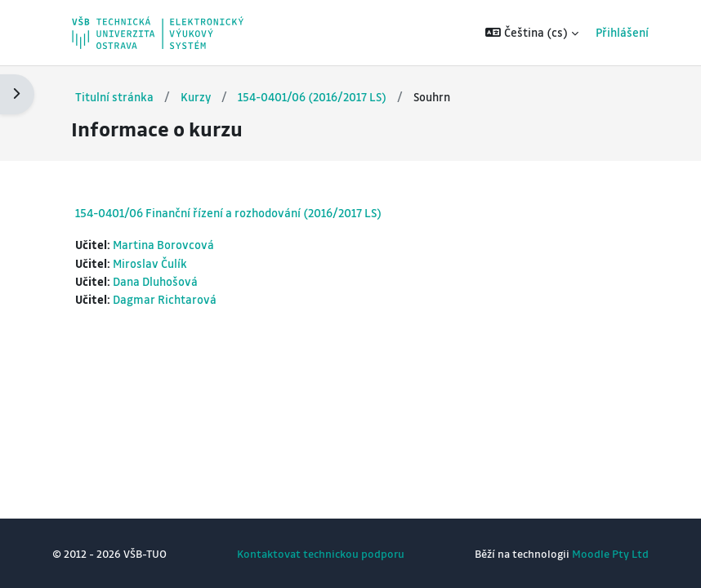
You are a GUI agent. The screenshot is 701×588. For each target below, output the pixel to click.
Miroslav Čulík (150, 263)
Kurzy (196, 97)
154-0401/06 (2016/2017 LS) (312, 97)
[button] (532, 33)
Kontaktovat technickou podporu (321, 553)
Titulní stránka (114, 97)
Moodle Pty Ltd (610, 553)
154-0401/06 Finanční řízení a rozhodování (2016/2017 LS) (228, 212)
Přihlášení (622, 32)
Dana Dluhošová (155, 281)
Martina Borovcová (163, 245)
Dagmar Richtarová (165, 299)
